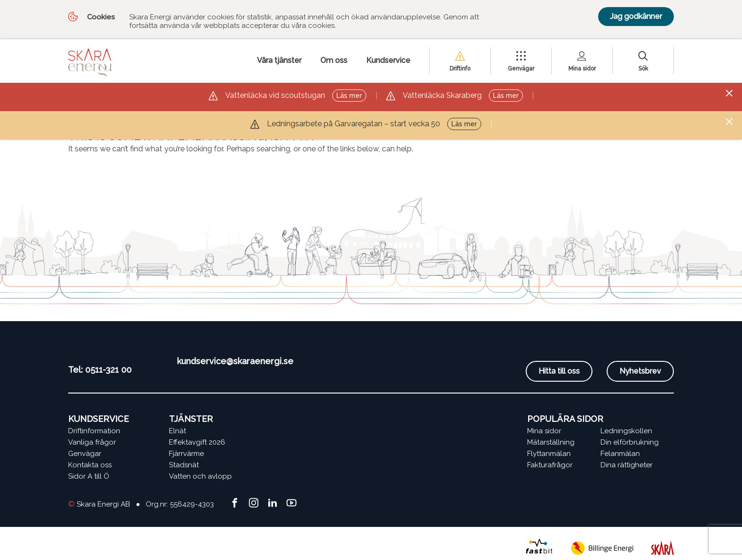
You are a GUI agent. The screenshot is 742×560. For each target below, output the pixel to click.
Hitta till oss (559, 371)
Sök (643, 69)
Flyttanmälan (549, 454)
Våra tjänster (279, 60)
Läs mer (349, 96)
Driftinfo (460, 69)
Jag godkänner (636, 16)
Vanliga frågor (92, 442)
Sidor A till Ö (89, 476)
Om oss (334, 60)
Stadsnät (184, 465)
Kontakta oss (90, 465)
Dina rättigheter (627, 465)
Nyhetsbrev (640, 371)
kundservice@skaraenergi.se (235, 361)
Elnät (177, 431)
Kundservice (388, 60)
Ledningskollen (626, 431)
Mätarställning (551, 442)
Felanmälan (620, 454)
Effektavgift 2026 (197, 442)
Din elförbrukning (630, 442)
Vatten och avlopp (200, 476)
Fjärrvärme (186, 454)
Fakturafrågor (550, 465)
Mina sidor (582, 69)
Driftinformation (94, 431)
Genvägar (521, 69)
